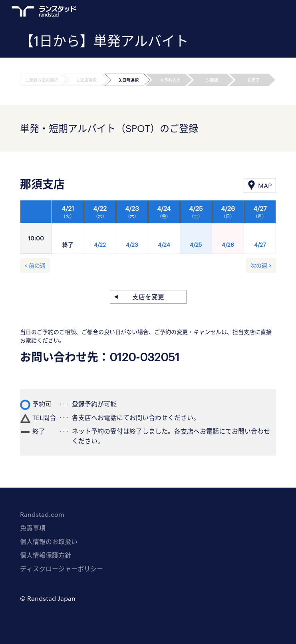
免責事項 (33, 528)
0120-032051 (145, 357)
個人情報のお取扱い (49, 541)
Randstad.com (42, 514)
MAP (265, 185)
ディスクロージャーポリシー (62, 569)
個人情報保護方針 (46, 555)
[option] (164, 229)
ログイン (256, 12)
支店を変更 (148, 297)
